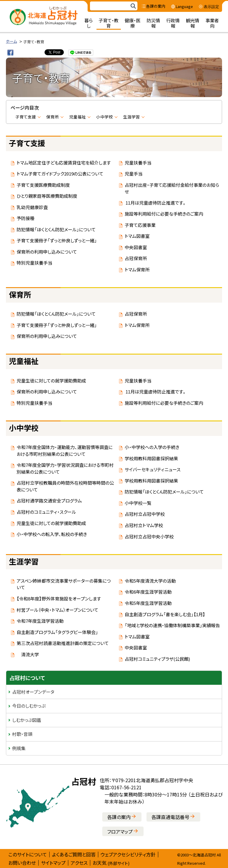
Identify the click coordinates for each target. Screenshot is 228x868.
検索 (133, 6)
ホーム (11, 41)
